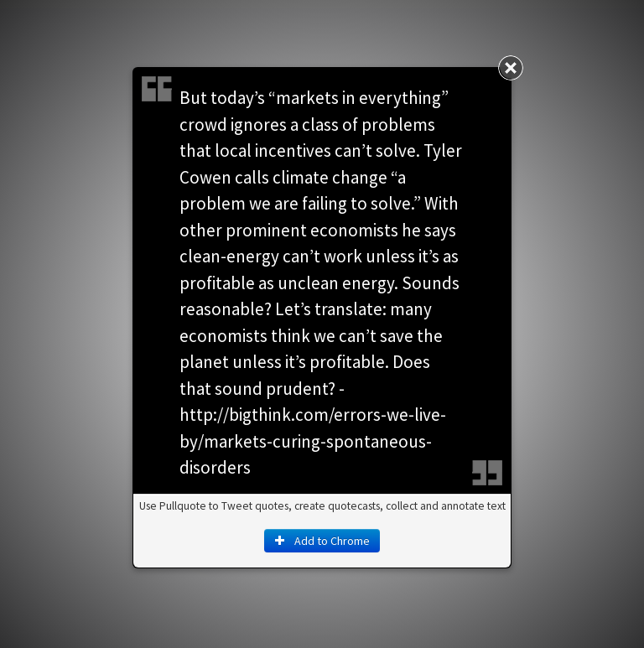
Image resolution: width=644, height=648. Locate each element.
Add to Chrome (322, 541)
